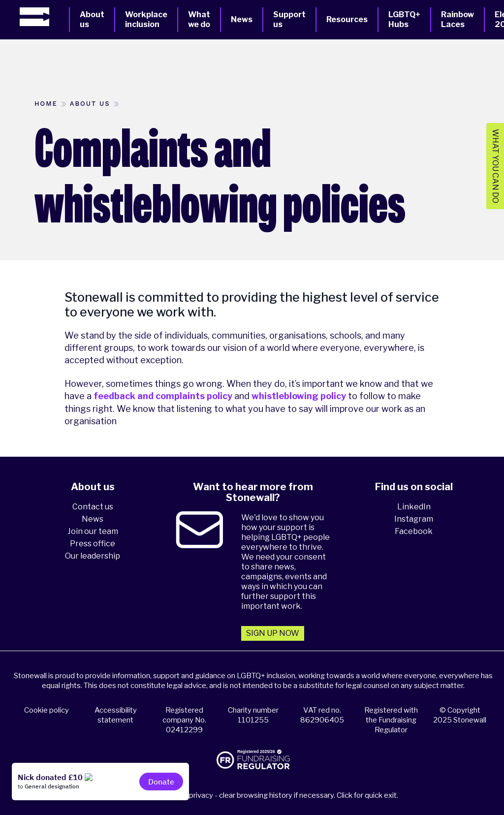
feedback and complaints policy (163, 396)
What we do (199, 19)
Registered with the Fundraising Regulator (391, 720)
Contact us (93, 507)
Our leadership (93, 556)
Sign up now (273, 633)
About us (92, 19)
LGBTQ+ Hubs (404, 19)
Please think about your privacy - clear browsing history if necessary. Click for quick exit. (253, 795)
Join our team (93, 531)
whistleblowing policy (299, 396)
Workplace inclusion (146, 19)
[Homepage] (44, 17)
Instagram (414, 519)
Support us (289, 19)
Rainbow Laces (457, 19)
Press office (93, 544)
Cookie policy (47, 710)
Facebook (414, 531)
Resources (347, 19)
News (242, 19)
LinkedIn (414, 507)
